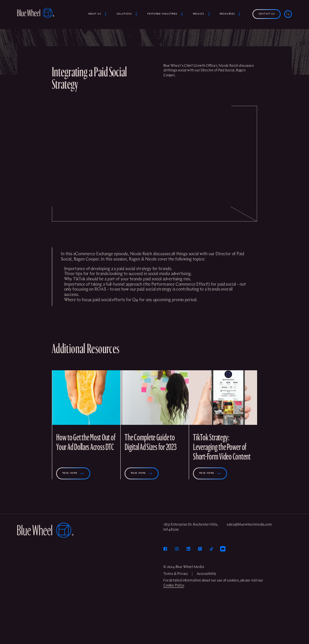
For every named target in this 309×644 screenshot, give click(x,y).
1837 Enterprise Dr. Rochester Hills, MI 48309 (191, 527)
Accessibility (206, 574)
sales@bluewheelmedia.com (249, 525)
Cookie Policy (174, 586)
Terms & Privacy (176, 574)
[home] (36, 14)
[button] (98, 14)
